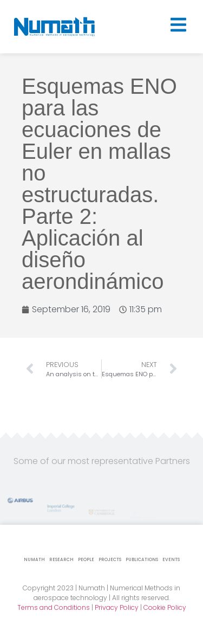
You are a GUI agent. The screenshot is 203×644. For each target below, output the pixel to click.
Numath (34, 560)
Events (171, 560)
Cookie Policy (165, 607)
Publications (142, 560)
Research (61, 560)
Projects (110, 560)
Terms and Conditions (54, 607)
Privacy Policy (117, 607)
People (86, 560)
